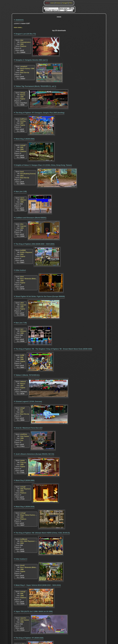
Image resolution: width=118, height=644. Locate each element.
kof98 (22, 355)
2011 (22, 176)
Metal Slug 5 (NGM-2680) (25, 480)
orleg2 (22, 408)
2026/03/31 (20, 20)
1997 (22, 123)
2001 (22, 71)
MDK (47, 3)
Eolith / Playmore (26, 252)
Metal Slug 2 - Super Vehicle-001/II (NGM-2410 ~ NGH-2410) (38, 585)
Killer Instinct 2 (21, 559)
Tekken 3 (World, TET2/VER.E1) (28, 375)
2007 (22, 412)
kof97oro (23, 119)
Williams (23, 200)
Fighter (23, 99)
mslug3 (23, 145)
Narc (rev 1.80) (21, 192)
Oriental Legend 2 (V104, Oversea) (29, 401)
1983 (22, 44)
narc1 (22, 198)
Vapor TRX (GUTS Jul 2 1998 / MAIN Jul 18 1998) (34, 611)
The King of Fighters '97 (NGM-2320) (29, 638)
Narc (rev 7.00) (21, 323)
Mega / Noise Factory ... (28, 515)
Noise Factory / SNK (27, 69)
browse (58, 3)
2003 (22, 491)
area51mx (24, 434)
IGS (22, 410)
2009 (22, 543)
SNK (22, 147)
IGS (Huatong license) (28, 174)
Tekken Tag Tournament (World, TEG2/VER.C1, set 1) (36, 86)
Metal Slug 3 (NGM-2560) (25, 139)
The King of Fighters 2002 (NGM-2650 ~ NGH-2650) (35, 244)
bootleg (23, 121)
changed (65, 3)
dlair (22, 40)
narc (22, 329)
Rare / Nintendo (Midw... (29, 279)
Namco (23, 95)
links (71, 3)
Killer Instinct (21, 270)
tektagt (23, 93)
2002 (22, 254)
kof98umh (24, 539)
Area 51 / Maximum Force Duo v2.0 (29, 428)
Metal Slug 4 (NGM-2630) (25, 507)
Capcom (23, 226)
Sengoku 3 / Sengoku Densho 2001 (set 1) (32, 60)
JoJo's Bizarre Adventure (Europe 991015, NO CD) (35, 454)
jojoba (22, 461)
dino (22, 224)
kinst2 (22, 565)
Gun (22, 440)
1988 (22, 202)
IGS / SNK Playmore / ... (28, 541)
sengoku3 (24, 66)
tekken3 (23, 382)
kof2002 (23, 250)
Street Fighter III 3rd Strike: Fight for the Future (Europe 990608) (40, 296)
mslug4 (23, 513)
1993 (22, 228)
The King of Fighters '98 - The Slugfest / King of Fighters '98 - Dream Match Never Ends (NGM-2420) (54, 349)
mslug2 (23, 592)
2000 (22, 149)
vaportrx (23, 618)
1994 (22, 281)
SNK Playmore (25, 489)
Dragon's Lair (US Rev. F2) (26, 34)
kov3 (22, 172)
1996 (22, 569)
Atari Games (25, 436)
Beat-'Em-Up (25, 73)
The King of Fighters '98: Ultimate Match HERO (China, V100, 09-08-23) (43, 533)
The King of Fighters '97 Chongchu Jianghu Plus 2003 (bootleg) (40, 113)
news (52, 3)
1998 (22, 359)
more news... (18, 27)
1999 (22, 97)
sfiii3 (22, 303)
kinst (22, 277)
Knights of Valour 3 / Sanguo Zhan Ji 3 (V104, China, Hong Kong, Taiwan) (44, 165)
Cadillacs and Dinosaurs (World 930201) (31, 218)
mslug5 (23, 487)
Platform (23, 46)
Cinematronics (25, 42)
